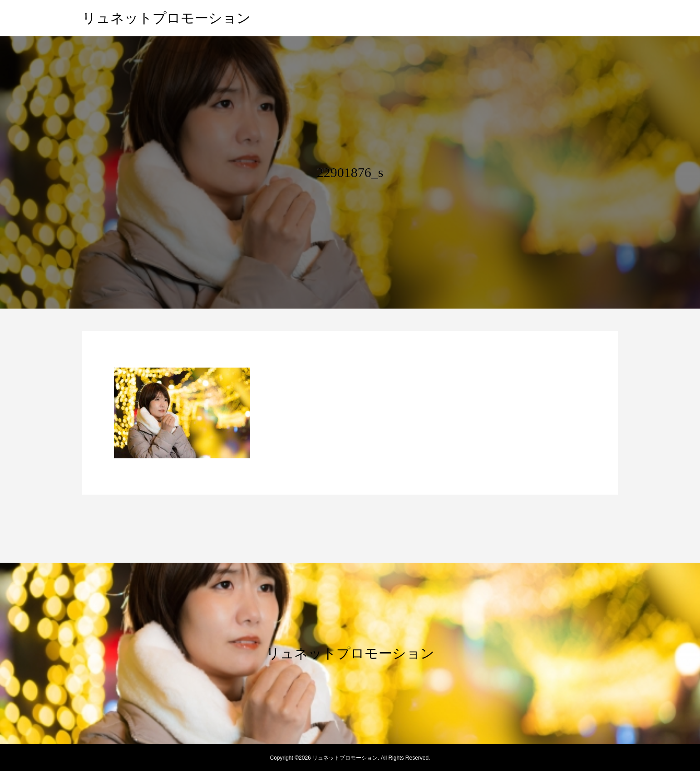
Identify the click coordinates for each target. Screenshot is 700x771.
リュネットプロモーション (166, 18)
